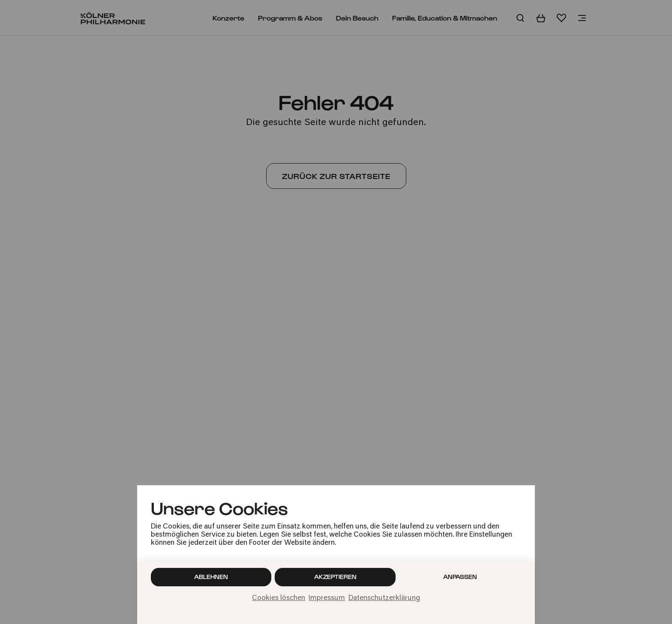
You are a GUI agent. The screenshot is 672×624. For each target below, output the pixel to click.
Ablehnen (211, 577)
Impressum (327, 598)
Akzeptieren (335, 577)
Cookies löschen (279, 598)
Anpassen (460, 577)
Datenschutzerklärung (384, 598)
